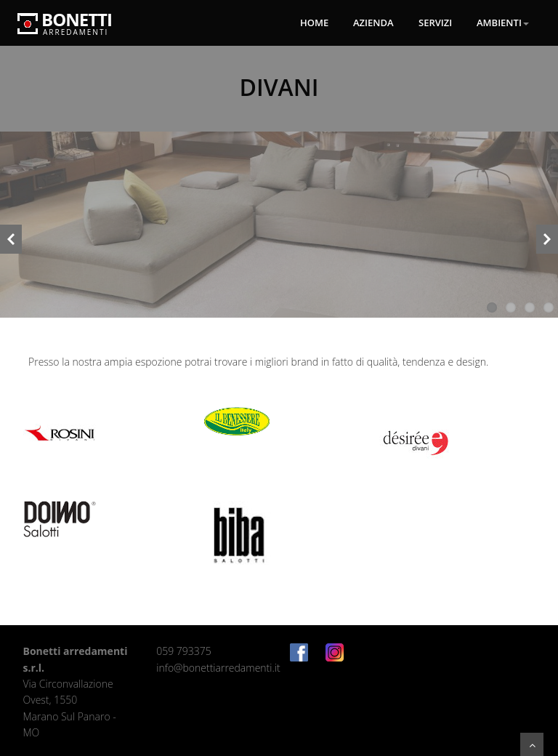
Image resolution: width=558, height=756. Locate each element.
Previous (11, 241)
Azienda (373, 23)
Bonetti (65, 17)
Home (314, 23)
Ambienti (503, 23)
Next (547, 241)
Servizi (435, 23)
